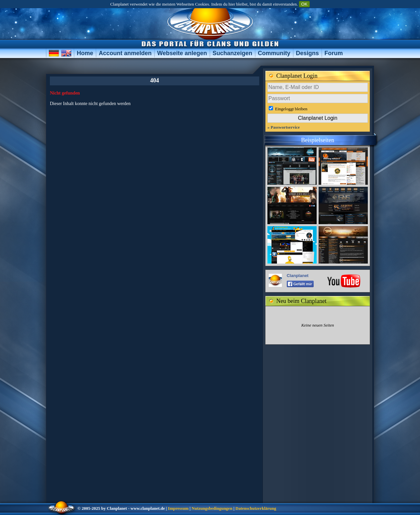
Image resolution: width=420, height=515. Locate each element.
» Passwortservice (284, 127)
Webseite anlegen (182, 53)
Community (274, 53)
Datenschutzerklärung (256, 508)
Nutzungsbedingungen (212, 508)
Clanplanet (298, 276)
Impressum (178, 508)
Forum (334, 53)
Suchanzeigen (232, 53)
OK (304, 4)
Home (85, 53)
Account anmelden (125, 53)
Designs (307, 53)
